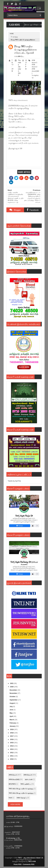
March (12, 720)
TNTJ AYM (32, 861)
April (12, 716)
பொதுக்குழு (14, 37)
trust (10, 798)
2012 (12, 753)
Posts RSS (18, 864)
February (13, 723)
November (14, 693)
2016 (12, 739)
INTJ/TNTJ (12, 784)
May (11, 713)
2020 (12, 687)
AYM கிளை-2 (28, 775)
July (11, 707)
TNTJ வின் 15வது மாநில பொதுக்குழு (21, 789)
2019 (12, 730)
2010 (12, 759)
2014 (12, 746)
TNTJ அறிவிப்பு (26, 784)
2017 (12, 736)
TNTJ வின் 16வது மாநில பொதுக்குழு (21, 793)
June (12, 710)
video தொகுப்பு (22, 798)
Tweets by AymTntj (14, 481)
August (12, 703)
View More (15, 804)
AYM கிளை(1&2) (35, 71)
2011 (12, 756)
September (14, 700)
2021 (12, 683)
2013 (12, 749)
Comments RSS (29, 864)
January (13, 726)
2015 (12, 743)
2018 (12, 733)
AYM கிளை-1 (13, 775)
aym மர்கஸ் (29, 779)
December (14, 690)
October (13, 697)
